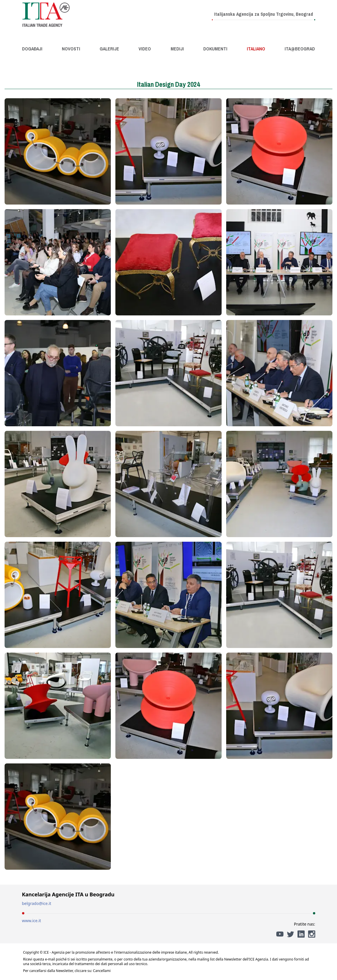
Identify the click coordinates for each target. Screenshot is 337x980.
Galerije (109, 49)
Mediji (177, 49)
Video (145, 49)
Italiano (256, 49)
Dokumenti (215, 49)
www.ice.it (32, 921)
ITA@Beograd (300, 49)
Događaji (32, 49)
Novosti (71, 49)
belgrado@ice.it (37, 903)
